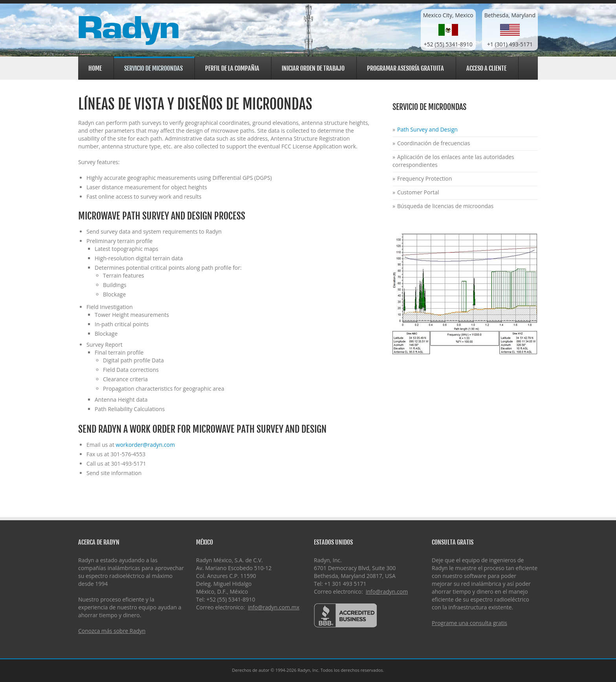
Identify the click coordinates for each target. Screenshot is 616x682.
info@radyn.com (387, 591)
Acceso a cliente (485, 67)
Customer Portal (418, 192)
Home (95, 68)
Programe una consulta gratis (469, 623)
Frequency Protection (424, 178)
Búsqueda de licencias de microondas (445, 206)
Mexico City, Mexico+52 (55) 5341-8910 (448, 30)
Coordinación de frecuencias (434, 143)
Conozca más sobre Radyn (112, 631)
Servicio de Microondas (152, 68)
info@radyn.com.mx (274, 607)
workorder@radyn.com (146, 445)
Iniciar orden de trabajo (313, 68)
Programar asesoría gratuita (405, 68)
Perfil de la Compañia (231, 67)
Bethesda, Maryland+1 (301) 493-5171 (510, 30)
